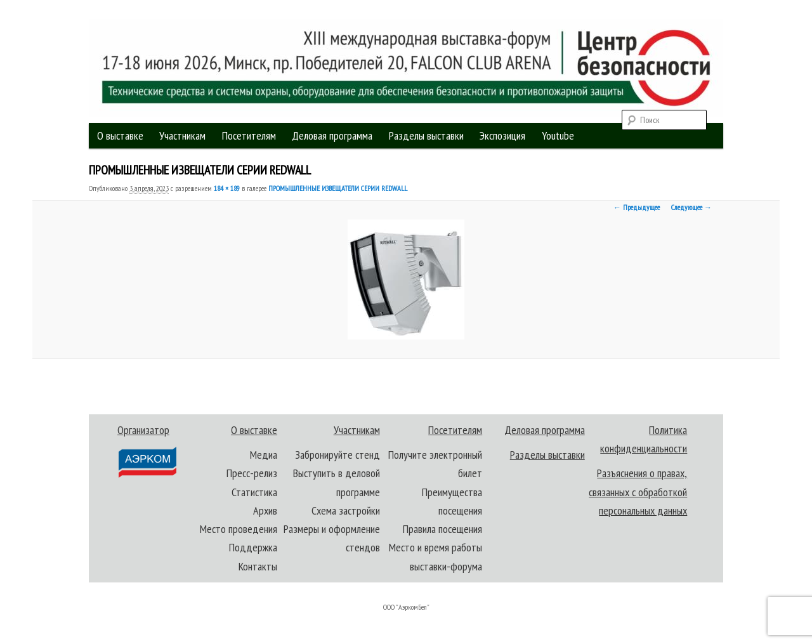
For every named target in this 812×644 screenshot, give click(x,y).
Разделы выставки (426, 135)
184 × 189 (227, 188)
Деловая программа (332, 135)
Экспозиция (502, 135)
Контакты (258, 566)
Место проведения (239, 529)
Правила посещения (442, 529)
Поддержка (253, 547)
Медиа (264, 455)
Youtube (558, 135)
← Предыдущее (637, 207)
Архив (265, 510)
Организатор (146, 451)
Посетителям (249, 135)
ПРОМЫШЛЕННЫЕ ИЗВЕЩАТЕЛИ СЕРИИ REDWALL (338, 188)
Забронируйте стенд (337, 455)
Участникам (182, 135)
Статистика (254, 492)
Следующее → (691, 207)
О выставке (120, 135)
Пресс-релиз (252, 473)
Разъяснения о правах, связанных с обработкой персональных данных (638, 492)
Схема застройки (346, 510)
